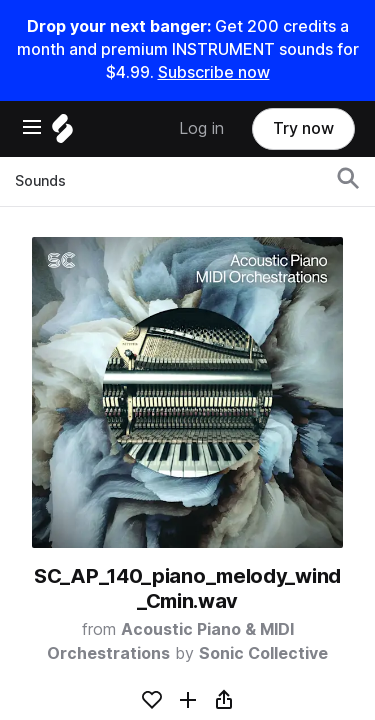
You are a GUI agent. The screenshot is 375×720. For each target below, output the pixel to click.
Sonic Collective (263, 653)
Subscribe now (214, 72)
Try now (303, 128)
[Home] (62, 133)
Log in (201, 128)
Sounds (40, 181)
